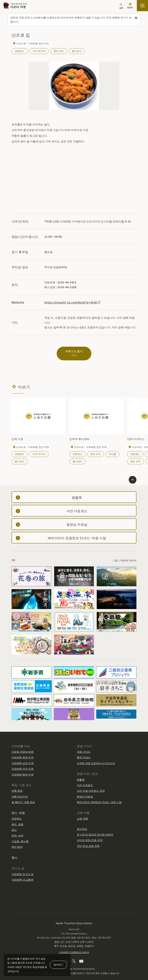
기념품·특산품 (20, 837)
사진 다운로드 (85, 781)
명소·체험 (18, 808)
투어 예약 (17, 843)
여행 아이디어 (20, 792)
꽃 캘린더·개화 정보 (23, 798)
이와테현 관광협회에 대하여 (74, 948)
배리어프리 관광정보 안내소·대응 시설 (99, 798)
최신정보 (82, 825)
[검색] (121, 6)
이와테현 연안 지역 (23, 765)
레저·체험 (17, 820)
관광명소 (20, 51)
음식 (14, 826)
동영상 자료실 (85, 792)
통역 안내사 (84, 753)
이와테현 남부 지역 (23, 759)
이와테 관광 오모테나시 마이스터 (96, 759)
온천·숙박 (17, 831)
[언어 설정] (130, 6)
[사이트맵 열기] (142, 6)
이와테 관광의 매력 (23, 747)
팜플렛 (81, 775)
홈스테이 (77, 51)
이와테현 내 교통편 (23, 875)
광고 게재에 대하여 (125, 556)
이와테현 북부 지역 (23, 770)
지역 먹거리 (39, 51)
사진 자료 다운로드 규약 (91, 787)
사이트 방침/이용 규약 (90, 836)
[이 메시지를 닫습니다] (136, 18)
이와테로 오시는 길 (23, 870)
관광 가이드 (84, 747)
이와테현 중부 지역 (23, 753)
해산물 (112, 450)
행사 (15, 853)
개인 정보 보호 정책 (88, 842)
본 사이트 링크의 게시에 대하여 (95, 830)
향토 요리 (59, 51)
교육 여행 (82, 814)
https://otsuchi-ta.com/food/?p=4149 (72, 302)
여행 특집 (17, 787)
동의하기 (58, 964)
